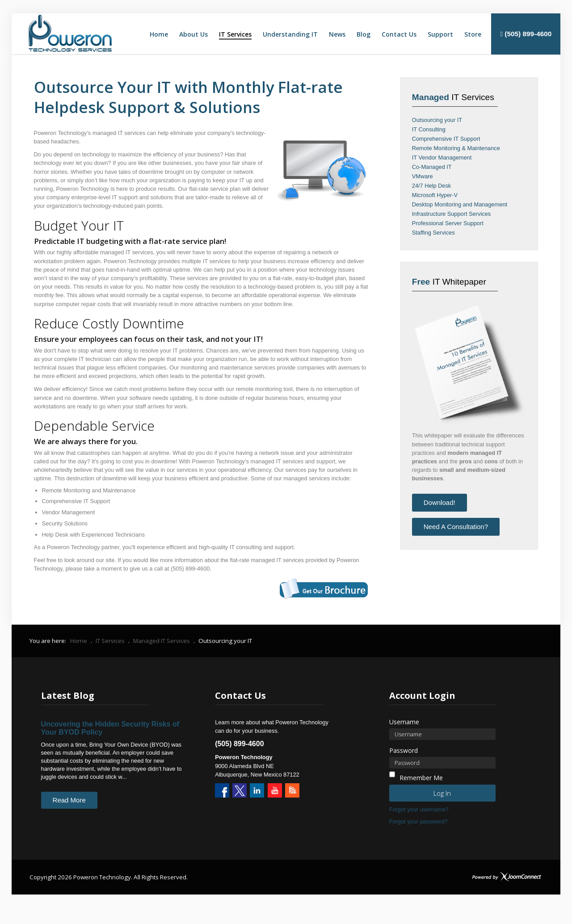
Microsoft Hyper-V (435, 195)
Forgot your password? (418, 821)
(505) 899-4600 (526, 34)
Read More (69, 800)
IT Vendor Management (442, 157)
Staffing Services (433, 233)
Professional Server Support (448, 223)
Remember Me (421, 778)
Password (404, 750)
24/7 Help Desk (432, 186)
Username (404, 722)
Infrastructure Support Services (451, 214)
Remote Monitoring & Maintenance (456, 148)
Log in (442, 793)
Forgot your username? (419, 809)
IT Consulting (429, 129)
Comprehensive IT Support (446, 139)
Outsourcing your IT (437, 120)
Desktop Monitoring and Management (460, 204)
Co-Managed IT (432, 167)
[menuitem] (159, 34)
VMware (423, 176)
